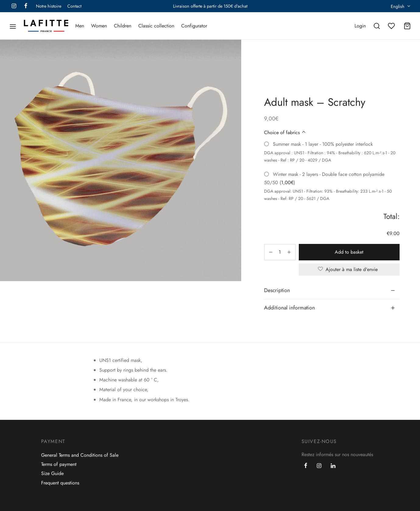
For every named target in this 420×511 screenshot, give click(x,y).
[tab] (332, 290)
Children (123, 26)
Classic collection (156, 26)
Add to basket (349, 252)
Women (99, 26)
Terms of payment (59, 464)
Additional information (289, 308)
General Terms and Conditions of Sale (80, 455)
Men (80, 26)
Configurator (194, 26)
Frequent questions (60, 483)
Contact (74, 6)
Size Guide (52, 473)
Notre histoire (49, 6)
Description (277, 290)
